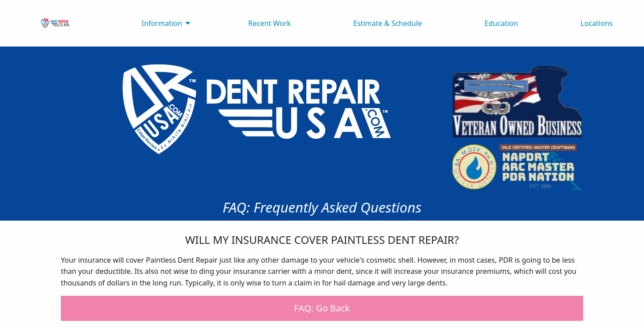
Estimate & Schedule (388, 23)
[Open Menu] (603, 7)
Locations (597, 23)
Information (162, 23)
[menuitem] (55, 23)
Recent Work (269, 23)
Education (501, 23)
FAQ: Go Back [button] (322, 308)
